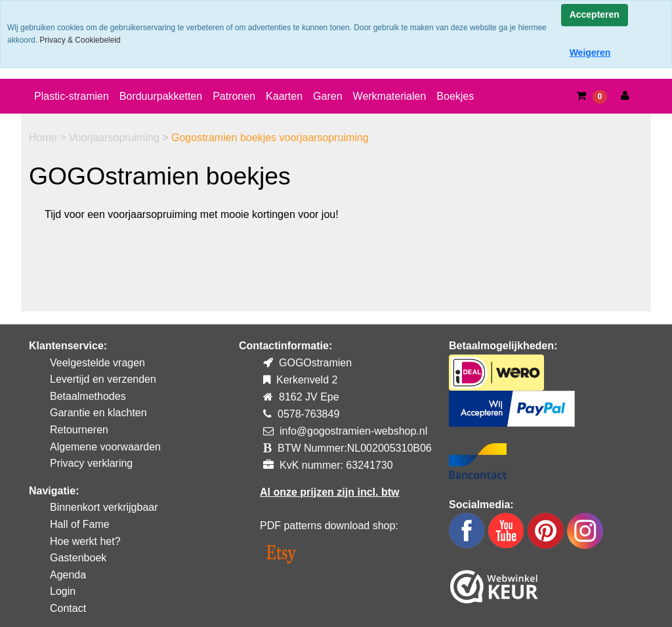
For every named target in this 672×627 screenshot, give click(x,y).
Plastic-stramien (72, 96)
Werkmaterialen (390, 96)
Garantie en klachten (98, 413)
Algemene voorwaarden (105, 447)
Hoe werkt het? (85, 541)
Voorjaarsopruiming (115, 138)
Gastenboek (78, 558)
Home (44, 138)
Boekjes (455, 96)
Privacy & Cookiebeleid (80, 40)
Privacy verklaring (91, 463)
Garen (327, 96)
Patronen (234, 96)
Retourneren (79, 430)
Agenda (68, 575)
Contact (68, 608)
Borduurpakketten (161, 96)
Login (63, 591)
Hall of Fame (80, 524)
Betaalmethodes (88, 396)
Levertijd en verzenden (103, 379)
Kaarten (284, 96)
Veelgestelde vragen (97, 363)
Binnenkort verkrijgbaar (104, 507)
